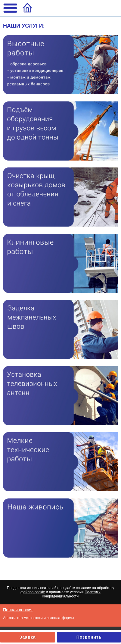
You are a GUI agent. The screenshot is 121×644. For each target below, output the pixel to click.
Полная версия (18, 610)
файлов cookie (33, 592)
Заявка (28, 637)
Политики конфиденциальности (71, 594)
